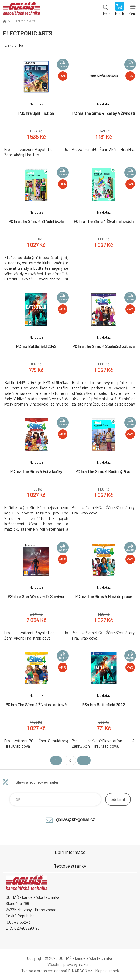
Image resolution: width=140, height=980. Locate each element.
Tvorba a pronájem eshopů (44, 971)
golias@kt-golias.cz (76, 819)
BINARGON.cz (80, 971)
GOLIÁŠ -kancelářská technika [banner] (21, 9)
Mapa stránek (107, 971)
